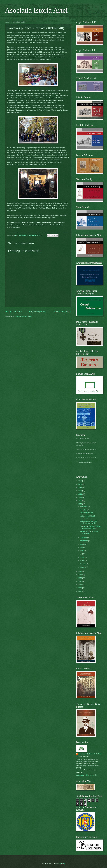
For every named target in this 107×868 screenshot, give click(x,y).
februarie (83, 564)
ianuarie (83, 567)
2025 (80, 484)
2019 (80, 504)
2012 (80, 591)
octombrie (84, 537)
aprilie (82, 557)
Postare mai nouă (13, 312)
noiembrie (84, 510)
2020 (80, 501)
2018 (80, 571)
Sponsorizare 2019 (86, 513)
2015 (80, 581)
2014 (80, 584)
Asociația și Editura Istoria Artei (90, 754)
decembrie (84, 507)
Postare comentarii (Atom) (23, 316)
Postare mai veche (62, 312)
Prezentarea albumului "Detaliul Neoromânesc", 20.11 (91, 527)
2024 (80, 487)
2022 (80, 494)
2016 (80, 578)
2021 (80, 497)
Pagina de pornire (38, 312)
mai (82, 554)
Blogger (62, 863)
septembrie (84, 541)
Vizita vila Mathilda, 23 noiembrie (87, 517)
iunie (82, 551)
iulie (82, 547)
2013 (80, 588)
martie (83, 561)
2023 (80, 491)
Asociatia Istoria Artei (36, 10)
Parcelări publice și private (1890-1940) (89, 532)
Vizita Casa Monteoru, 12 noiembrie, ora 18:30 (88, 522)
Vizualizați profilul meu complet (87, 775)
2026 (80, 481)
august (83, 544)
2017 (80, 575)
